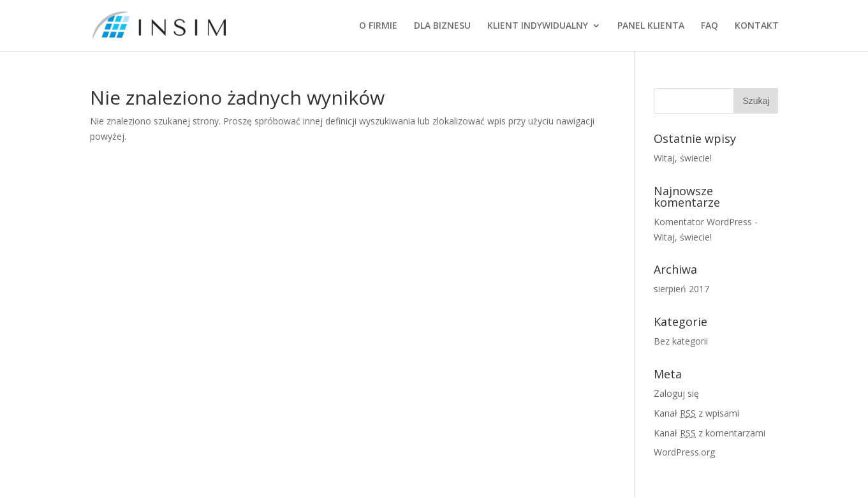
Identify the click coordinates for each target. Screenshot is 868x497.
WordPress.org (684, 452)
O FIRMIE (378, 26)
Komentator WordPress (703, 222)
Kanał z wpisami (696, 413)
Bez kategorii (681, 341)
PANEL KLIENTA (651, 26)
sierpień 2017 (681, 289)
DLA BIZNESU (442, 26)
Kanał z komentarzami (710, 433)
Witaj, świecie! (683, 158)
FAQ (710, 26)
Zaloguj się (676, 393)
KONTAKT (757, 26)
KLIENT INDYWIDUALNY (538, 26)
